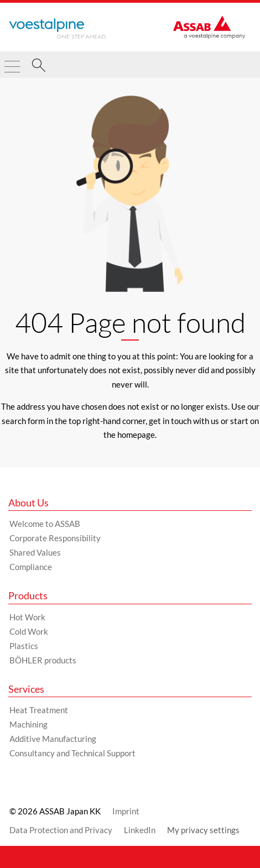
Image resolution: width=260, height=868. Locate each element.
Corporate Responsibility (55, 538)
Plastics (24, 646)
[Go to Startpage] (58, 29)
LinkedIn (140, 830)
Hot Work (27, 617)
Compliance (31, 567)
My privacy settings (203, 830)
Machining (28, 724)
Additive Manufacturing (53, 739)
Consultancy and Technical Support (72, 753)
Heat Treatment (39, 710)
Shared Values (35, 552)
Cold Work (29, 631)
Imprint (126, 811)
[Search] (39, 67)
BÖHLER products (43, 660)
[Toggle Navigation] (12, 62)
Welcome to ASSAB (45, 524)
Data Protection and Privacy (61, 830)
